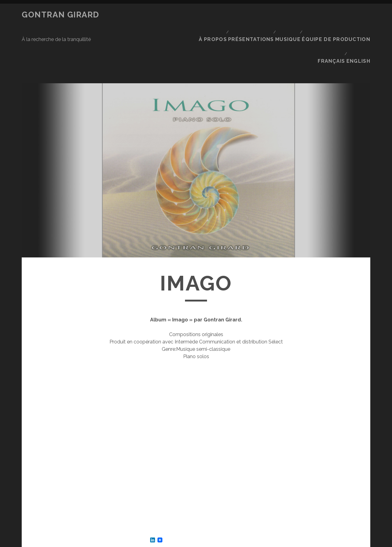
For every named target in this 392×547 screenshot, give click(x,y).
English (360, 22)
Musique (296, 15)
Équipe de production (342, 15)
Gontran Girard (61, 15)
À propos (222, 15)
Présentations (259, 15)
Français (332, 22)
